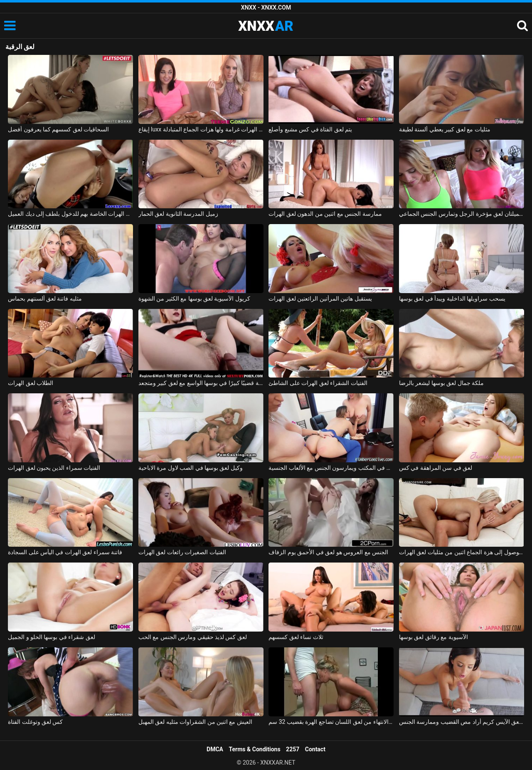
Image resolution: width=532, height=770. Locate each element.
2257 (293, 749)
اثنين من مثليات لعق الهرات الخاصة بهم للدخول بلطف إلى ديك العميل (70, 214)
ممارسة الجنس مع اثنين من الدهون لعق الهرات (325, 214)
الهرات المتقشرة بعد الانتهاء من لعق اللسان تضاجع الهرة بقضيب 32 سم (331, 722)
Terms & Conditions (255, 749)
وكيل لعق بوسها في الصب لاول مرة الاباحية (191, 468)
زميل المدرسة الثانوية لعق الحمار (178, 214)
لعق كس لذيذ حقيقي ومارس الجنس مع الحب (193, 637)
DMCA (215, 749)
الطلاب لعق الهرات (31, 383)
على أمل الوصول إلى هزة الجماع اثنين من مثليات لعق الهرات (462, 552)
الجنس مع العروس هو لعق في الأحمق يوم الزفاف (328, 552)
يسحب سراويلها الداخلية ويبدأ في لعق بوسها (452, 299)
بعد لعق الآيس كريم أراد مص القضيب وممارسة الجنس (462, 722)
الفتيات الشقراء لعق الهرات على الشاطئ (318, 383)
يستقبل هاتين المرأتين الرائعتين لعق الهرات (320, 299)
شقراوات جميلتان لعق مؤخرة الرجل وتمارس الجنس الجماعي (462, 214)
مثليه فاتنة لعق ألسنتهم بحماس (45, 299)
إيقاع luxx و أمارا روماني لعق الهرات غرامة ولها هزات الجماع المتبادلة (201, 129)
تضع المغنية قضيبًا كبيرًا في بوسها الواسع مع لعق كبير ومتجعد (201, 383)
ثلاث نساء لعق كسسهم (296, 637)
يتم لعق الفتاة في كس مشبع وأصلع (310, 129)
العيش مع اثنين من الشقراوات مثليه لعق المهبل (195, 722)
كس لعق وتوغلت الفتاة (35, 722)
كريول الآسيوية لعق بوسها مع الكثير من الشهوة (194, 299)
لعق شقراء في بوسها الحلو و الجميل (52, 637)
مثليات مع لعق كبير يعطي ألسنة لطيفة (445, 129)
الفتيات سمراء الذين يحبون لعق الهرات (54, 468)
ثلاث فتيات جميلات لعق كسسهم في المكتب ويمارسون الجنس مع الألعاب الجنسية (331, 468)
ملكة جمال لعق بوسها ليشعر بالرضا (441, 383)
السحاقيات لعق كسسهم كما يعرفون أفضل (58, 129)
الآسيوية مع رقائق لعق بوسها (433, 637)
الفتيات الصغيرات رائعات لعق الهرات (182, 552)
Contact (315, 749)
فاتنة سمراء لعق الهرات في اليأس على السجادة (65, 552)
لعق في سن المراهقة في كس (436, 468)
